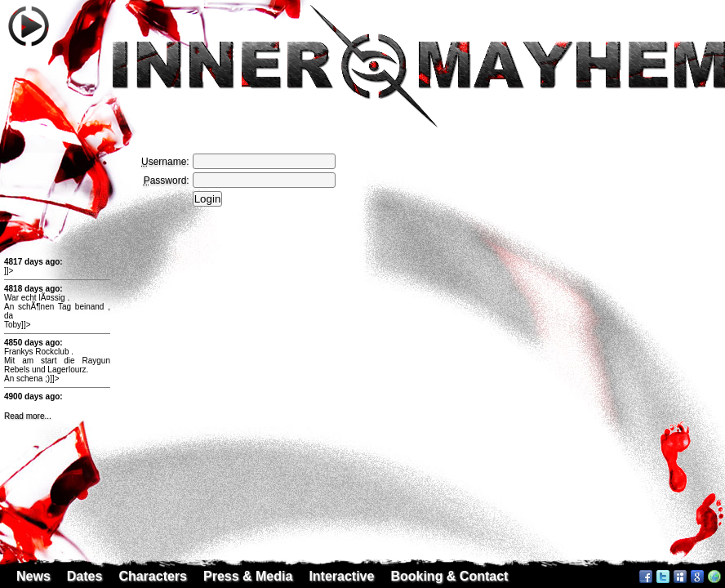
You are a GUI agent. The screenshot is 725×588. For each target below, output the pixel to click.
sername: (165, 162)
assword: (167, 180)
